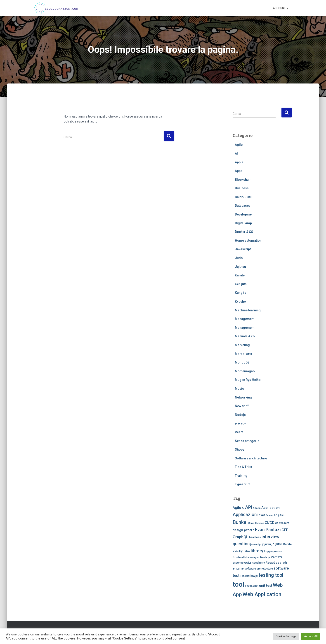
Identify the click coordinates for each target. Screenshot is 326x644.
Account (281, 8)
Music (239, 389)
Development (245, 214)
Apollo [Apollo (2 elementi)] (257, 508)
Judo (239, 258)
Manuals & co (245, 336)
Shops (240, 449)
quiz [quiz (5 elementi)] (248, 563)
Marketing (242, 345)
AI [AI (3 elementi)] (243, 508)
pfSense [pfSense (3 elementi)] (238, 563)
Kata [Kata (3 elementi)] (236, 551)
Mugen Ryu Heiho (248, 380)
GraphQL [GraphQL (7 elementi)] (241, 537)
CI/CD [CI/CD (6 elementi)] (270, 523)
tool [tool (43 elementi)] (238, 584)
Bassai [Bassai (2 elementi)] (269, 515)
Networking (243, 397)
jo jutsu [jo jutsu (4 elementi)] (277, 544)
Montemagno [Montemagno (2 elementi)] (252, 557)
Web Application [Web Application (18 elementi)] (262, 594)
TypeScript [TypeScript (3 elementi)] (252, 586)
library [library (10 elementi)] (257, 551)
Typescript (243, 484)
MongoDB (242, 362)
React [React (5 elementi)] (270, 563)
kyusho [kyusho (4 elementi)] (245, 551)
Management (245, 319)
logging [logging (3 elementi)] (269, 551)
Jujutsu (240, 267)
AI (236, 153)
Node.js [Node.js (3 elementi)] (265, 557)
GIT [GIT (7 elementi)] (285, 530)
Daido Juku (243, 197)
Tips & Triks (243, 467)
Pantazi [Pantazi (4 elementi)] (276, 557)
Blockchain (243, 180)
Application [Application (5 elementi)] (270, 508)
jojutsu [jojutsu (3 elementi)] (266, 544)
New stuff (242, 406)
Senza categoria (247, 441)
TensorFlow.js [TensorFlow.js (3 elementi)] (249, 576)
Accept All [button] (311, 636)
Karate (240, 275)
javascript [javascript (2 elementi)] (256, 544)
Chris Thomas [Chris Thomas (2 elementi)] (256, 523)
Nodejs (240, 415)
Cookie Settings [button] (286, 636)
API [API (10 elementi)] (249, 507)
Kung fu (241, 293)
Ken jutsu (242, 284)
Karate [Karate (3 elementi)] (287, 544)
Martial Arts (243, 354)
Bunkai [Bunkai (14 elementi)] (240, 522)
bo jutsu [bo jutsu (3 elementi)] (279, 515)
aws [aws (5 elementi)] (262, 515)
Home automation (248, 241)
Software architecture (251, 458)
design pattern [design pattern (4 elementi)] (243, 530)
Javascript (243, 249)
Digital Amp (243, 223)
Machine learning (248, 310)
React (239, 432)
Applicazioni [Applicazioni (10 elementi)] (245, 515)
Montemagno (245, 371)
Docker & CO (244, 232)
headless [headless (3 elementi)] (255, 537)
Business (242, 188)
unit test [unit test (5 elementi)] (266, 586)
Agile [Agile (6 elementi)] (237, 508)
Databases (243, 206)
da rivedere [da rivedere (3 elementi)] (282, 523)
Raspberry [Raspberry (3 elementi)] (258, 563)
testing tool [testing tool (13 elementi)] (271, 575)
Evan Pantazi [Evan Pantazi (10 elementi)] (268, 530)
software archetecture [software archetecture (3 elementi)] (259, 569)
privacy (240, 423)
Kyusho (240, 301)
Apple (239, 162)
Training (241, 476)
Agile (239, 145)
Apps (239, 171)
